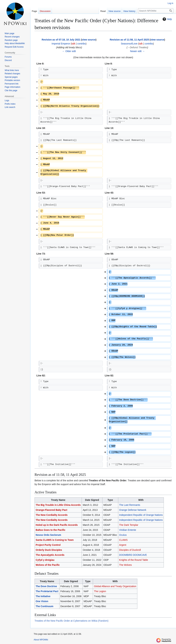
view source (89, 40)
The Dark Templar (129, 525)
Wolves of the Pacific (48, 565)
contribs (81, 44)
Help (167, 19)
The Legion (100, 591)
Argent (123, 545)
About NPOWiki (41, 640)
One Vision (42, 601)
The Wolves (125, 565)
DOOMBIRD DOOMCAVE (133, 555)
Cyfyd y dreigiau (45, 560)
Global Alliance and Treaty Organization (115, 586)
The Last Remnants (130, 505)
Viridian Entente (128, 530)
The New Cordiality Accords (52, 515)
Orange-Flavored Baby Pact (52, 510)
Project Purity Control (48, 545)
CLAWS (123, 540)
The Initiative (43, 596)
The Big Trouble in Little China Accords (58, 505)
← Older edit (69, 51)
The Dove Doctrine (46, 586)
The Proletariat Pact (47, 591)
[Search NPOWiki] (156, 11)
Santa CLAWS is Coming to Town (55, 540)
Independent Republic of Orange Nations (141, 515)
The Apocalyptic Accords (50, 555)
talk (73, 44)
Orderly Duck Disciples (49, 550)
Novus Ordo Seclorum (48, 535)
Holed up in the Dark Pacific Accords (57, 525)
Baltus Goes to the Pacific (51, 530)
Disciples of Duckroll (130, 550)
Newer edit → (137, 51)
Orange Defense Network (133, 510)
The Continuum (45, 606)
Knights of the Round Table (134, 560)
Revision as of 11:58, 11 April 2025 (129, 40)
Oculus (123, 535)
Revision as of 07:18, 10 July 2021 (61, 40)
